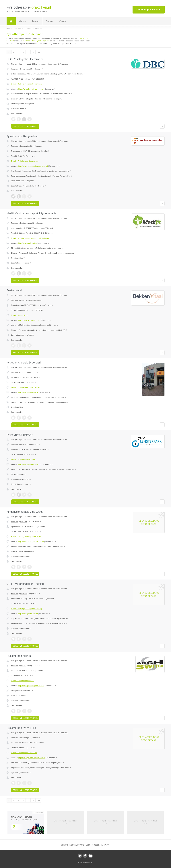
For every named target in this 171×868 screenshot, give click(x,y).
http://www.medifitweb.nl (28, 243)
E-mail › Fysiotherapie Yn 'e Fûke (24, 753)
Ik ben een (148, 10)
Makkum (23, 738)
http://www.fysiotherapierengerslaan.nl (33, 166)
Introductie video (19, 109)
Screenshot (50, 89)
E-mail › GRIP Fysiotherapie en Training (27, 609)
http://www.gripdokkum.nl (28, 614)
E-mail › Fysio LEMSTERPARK (23, 459)
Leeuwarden (25, 146)
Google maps (37, 69)
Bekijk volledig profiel (25, 126)
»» (39, 52)
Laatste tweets (18, 186)
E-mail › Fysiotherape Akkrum (23, 681)
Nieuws (22, 21)
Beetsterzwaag (26, 223)
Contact (49, 21)
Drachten (24, 521)
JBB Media (83, 863)
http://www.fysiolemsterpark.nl (30, 464)
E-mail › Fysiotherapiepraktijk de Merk (26, 387)
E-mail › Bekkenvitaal (19, 315)
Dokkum (23, 593)
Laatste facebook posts (36, 186)
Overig (62, 21)
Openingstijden (18, 258)
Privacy (90, 863)
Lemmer (23, 444)
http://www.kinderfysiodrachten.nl (31, 541)
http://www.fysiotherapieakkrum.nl (31, 686)
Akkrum (23, 666)
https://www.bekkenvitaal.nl (29, 320)
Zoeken (36, 21)
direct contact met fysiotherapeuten (36, 41)
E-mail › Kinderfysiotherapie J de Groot (26, 537)
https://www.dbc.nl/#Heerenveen (31, 89)
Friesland (15, 69)
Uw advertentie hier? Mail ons (66, 822)
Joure (22, 372)
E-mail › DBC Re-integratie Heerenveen (26, 84)
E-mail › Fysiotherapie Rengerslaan (25, 161)
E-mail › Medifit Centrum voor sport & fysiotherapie (31, 238)
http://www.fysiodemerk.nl (28, 392)
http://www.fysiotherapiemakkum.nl (32, 758)
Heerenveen (25, 69)
